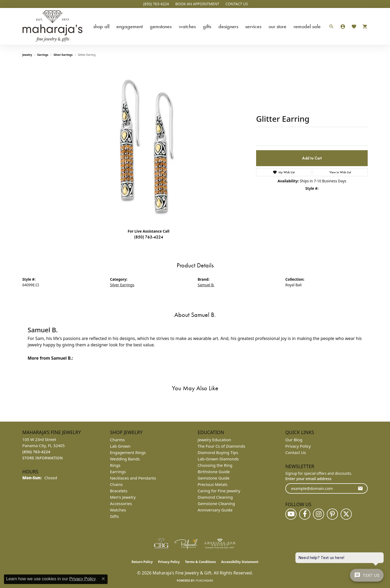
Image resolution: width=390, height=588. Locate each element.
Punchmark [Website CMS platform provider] (205, 581)
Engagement (130, 26)
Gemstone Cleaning (216, 503)
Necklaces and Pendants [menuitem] (133, 478)
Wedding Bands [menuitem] (125, 459)
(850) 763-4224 (149, 237)
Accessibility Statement (240, 562)
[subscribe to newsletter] (360, 488)
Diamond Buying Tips (218, 452)
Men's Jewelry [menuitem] (123, 497)
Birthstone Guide (214, 472)
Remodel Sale (307, 26)
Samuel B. (206, 285)
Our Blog (294, 440)
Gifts (207, 26)
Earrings (43, 55)
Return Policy (142, 562)
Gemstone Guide (214, 478)
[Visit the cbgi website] (161, 544)
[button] (197, 4)
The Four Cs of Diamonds (221, 446)
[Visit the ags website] (220, 544)
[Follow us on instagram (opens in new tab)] (319, 514)
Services (253, 26)
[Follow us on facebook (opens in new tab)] (305, 514)
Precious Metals (213, 484)
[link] (156, 4)
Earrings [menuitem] (118, 472)
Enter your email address (308, 478)
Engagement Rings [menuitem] (128, 452)
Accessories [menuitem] (121, 503)
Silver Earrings (63, 55)
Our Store (277, 26)
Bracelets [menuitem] (119, 491)
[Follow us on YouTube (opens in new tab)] (291, 514)
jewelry (27, 55)
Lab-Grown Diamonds (218, 459)
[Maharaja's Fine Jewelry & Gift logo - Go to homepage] (52, 26)
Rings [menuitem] (115, 465)
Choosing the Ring (215, 465)
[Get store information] (43, 458)
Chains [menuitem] (116, 484)
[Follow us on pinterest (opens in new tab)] (332, 514)
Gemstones (161, 26)
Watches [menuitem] (118, 510)
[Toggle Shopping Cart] (364, 26)
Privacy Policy (298, 446)
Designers (228, 26)
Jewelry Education (214, 440)
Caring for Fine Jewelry (219, 491)
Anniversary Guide (215, 510)
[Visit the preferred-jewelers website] (186, 544)
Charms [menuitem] (117, 440)
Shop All (101, 26)
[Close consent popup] (103, 579)
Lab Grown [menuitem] (120, 446)
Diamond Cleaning (215, 497)
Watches (187, 26)
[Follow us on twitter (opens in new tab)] (346, 514)
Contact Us (296, 452)
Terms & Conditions (201, 562)
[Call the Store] (36, 452)
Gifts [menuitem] (114, 516)
